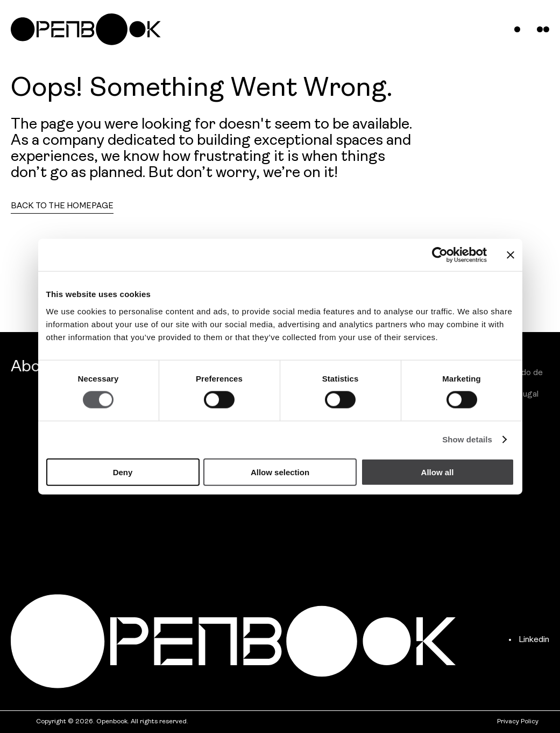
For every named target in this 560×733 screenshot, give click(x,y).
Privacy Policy (518, 722)
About (34, 367)
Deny (123, 472)
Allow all (438, 472)
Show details (467, 439)
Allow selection (280, 472)
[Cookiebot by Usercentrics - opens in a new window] (440, 255)
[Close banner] (511, 255)
